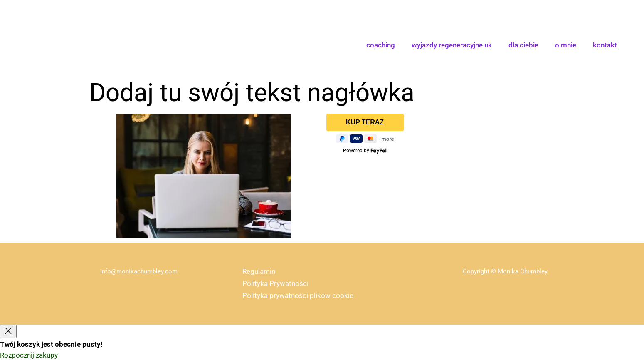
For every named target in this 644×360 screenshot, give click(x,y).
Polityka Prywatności (275, 283)
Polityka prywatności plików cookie (298, 295)
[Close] (8, 331)
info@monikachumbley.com (139, 271)
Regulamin (259, 271)
